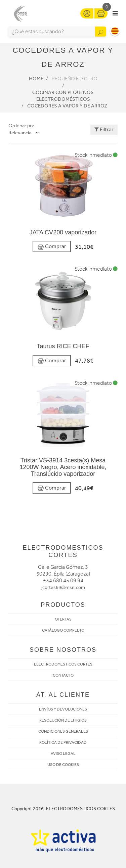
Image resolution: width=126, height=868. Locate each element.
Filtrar (104, 129)
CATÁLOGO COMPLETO (63, 630)
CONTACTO (63, 675)
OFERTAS (63, 619)
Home (36, 79)
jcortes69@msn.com (63, 587)
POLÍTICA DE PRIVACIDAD (63, 742)
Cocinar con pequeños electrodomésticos (63, 96)
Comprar (52, 247)
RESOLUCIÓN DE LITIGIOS (63, 720)
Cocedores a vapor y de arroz (67, 106)
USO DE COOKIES (63, 765)
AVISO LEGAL (63, 753)
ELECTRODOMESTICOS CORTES (63, 664)
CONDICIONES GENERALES (63, 731)
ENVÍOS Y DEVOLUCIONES (63, 709)
